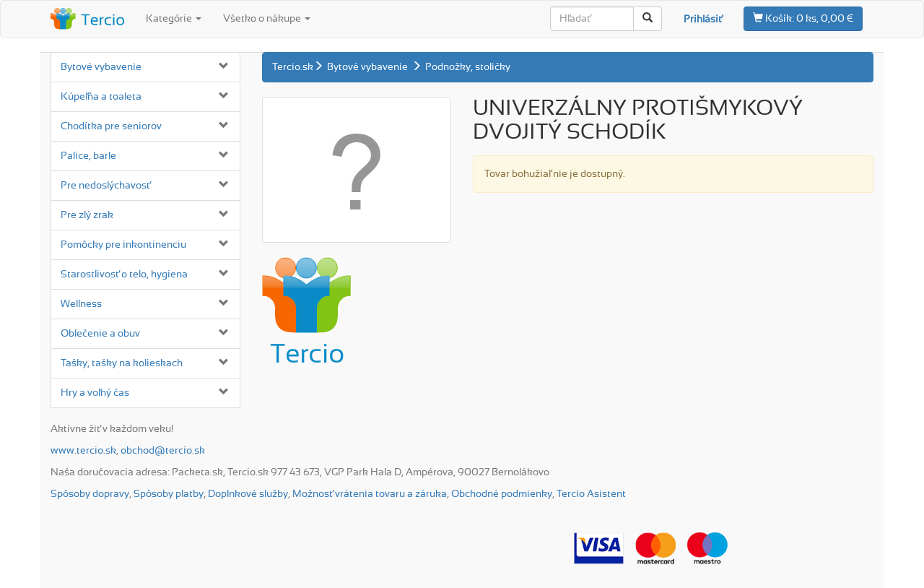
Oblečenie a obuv (100, 334)
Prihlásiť (703, 20)
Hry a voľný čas (95, 393)
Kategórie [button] (174, 19)
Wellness (81, 304)
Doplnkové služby (248, 494)
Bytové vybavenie (101, 67)
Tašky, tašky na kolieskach (122, 363)
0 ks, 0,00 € (803, 18)
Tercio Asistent (591, 494)
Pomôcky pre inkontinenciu (123, 245)
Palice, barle (88, 156)
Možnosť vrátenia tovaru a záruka (370, 494)
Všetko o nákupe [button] (267, 19)
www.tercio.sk (83, 451)
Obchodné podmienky (502, 494)
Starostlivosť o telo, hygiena (124, 274)
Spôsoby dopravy (90, 494)
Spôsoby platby (169, 494)
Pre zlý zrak (87, 215)
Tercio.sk (293, 67)
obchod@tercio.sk (163, 451)
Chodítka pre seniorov (111, 126)
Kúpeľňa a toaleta (101, 97)
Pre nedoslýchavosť (105, 186)
